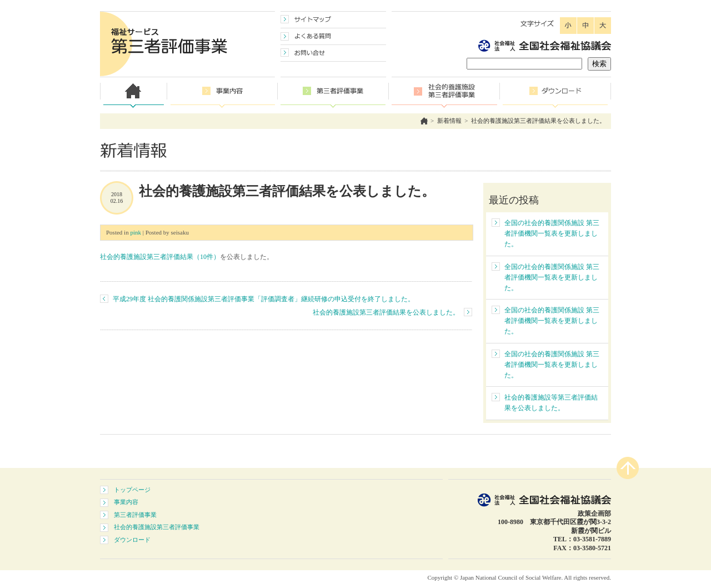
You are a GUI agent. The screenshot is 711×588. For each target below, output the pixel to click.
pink (136, 232)
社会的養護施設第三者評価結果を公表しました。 (538, 121)
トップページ (132, 490)
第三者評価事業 (135, 515)
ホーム (424, 121)
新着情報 (449, 121)
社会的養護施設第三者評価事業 (157, 527)
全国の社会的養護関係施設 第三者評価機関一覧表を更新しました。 (552, 233)
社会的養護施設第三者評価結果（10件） (160, 257)
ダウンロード (132, 540)
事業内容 (126, 502)
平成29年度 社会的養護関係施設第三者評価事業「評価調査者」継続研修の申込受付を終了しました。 (264, 299)
